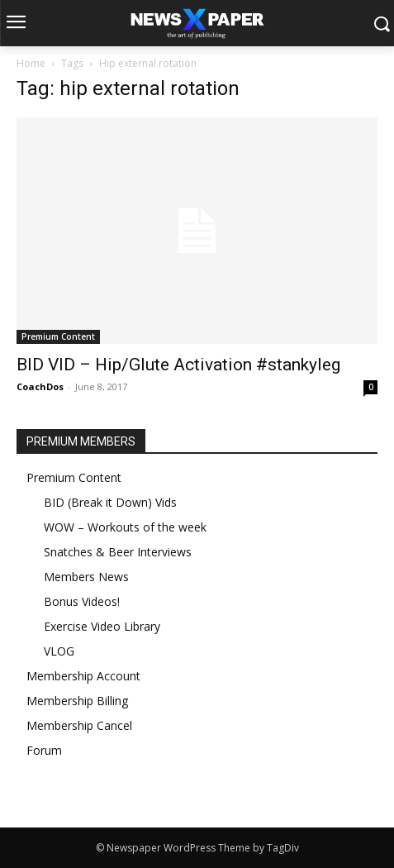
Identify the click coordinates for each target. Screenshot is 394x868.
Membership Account (83, 676)
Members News (86, 577)
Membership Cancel (79, 725)
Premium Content (58, 336)
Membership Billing (77, 701)
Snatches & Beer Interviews (118, 552)
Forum (44, 750)
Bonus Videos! (82, 601)
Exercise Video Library (102, 626)
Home (31, 63)
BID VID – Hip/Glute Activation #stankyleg (178, 365)
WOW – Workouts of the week (125, 527)
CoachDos (40, 386)
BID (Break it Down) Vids (110, 502)
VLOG (59, 651)
